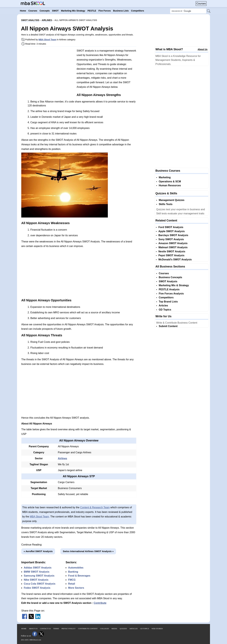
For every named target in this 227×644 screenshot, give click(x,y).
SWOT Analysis (168, 281)
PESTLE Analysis (169, 289)
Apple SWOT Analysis (172, 231)
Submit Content (168, 326)
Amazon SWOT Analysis (173, 243)
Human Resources (170, 185)
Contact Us (45, 629)
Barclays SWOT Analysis (173, 235)
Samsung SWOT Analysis (39, 576)
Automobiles (76, 568)
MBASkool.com (35, 640)
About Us (203, 49)
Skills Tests (166, 204)
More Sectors (76, 588)
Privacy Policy (68, 629)
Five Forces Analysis (171, 294)
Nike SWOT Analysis (36, 580)
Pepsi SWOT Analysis (171, 255)
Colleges (105, 629)
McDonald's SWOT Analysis (175, 260)
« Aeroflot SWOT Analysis (38, 551)
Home (24, 629)
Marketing (165, 177)
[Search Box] (188, 11)
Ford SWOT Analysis (171, 227)
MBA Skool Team (47, 40)
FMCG (72, 580)
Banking (73, 572)
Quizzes (123, 629)
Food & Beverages (79, 576)
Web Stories (157, 629)
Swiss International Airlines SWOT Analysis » (88, 551)
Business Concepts (170, 277)
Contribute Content (88, 629)
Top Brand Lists (168, 302)
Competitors (166, 297)
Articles (163, 306)
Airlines (63, 458)
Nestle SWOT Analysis (172, 251)
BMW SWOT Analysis (37, 572)
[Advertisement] (48, 71)
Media (114, 629)
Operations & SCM (170, 181)
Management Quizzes (172, 200)
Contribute (100, 603)
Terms (56, 629)
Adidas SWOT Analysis (38, 568)
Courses (201, 4)
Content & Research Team (95, 507)
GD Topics (165, 310)
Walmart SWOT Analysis (173, 247)
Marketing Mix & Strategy (174, 285)
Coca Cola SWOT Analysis (40, 584)
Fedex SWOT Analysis (37, 588)
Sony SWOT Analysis (171, 239)
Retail (72, 584)
